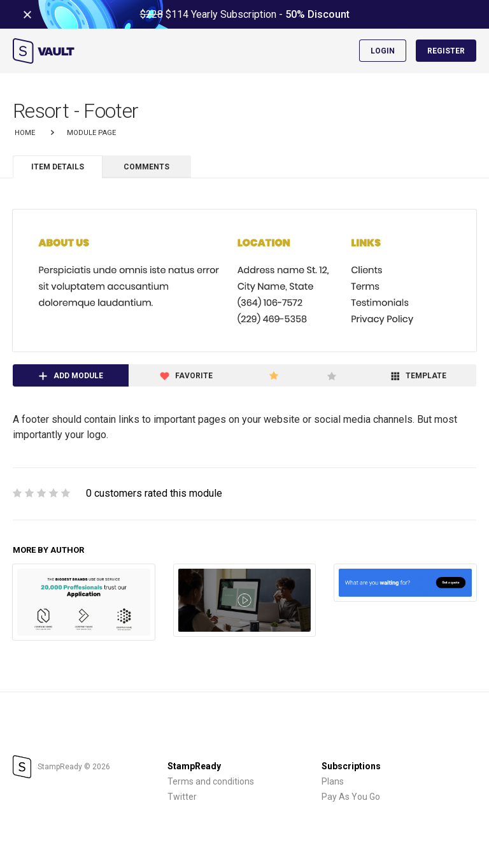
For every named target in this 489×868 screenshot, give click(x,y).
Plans (333, 781)
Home (25, 133)
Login (383, 51)
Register (446, 51)
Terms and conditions (211, 781)
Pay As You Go (351, 797)
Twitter (182, 797)
